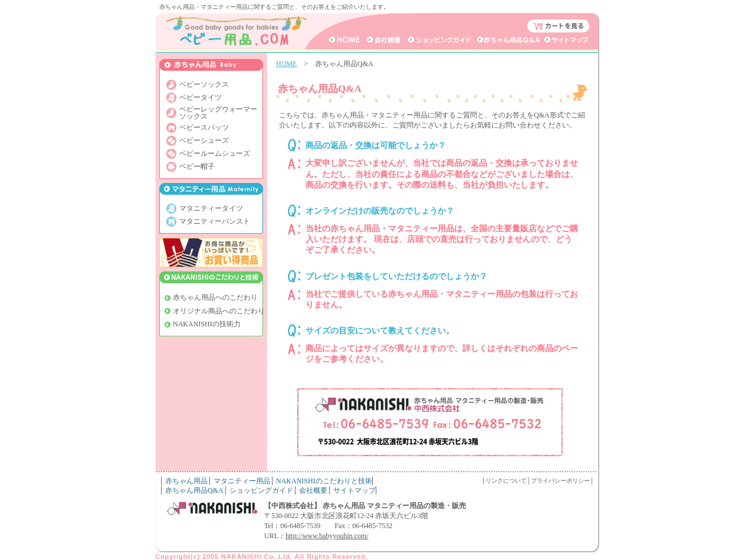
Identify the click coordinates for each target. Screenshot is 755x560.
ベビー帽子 (197, 166)
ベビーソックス (204, 84)
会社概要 (313, 490)
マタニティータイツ (211, 208)
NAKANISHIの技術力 (207, 324)
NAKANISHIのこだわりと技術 (324, 481)
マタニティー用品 (242, 481)
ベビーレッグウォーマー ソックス (218, 113)
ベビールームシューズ (215, 153)
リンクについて (506, 481)
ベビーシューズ (204, 140)
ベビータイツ (201, 97)
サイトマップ (354, 490)
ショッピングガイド (261, 490)
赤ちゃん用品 (186, 481)
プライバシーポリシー (560, 481)
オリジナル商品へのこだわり (219, 311)
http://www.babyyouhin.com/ (327, 536)
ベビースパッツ (204, 127)
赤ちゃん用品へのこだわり (215, 297)
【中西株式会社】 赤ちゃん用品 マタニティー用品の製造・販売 (365, 506)
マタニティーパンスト (215, 221)
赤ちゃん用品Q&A (194, 490)
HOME (286, 64)
